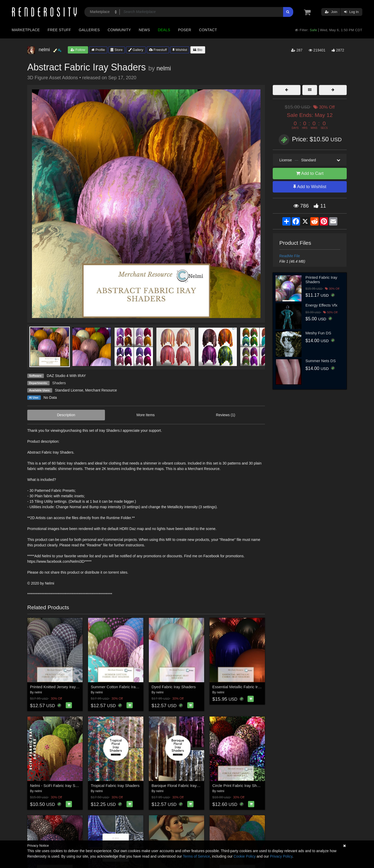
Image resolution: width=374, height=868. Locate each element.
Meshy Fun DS (318, 333)
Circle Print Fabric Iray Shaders (239, 786)
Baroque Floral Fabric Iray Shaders (182, 786)
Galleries (89, 30)
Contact (208, 30)
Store (117, 50)
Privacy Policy (281, 856)
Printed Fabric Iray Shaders (321, 280)
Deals (164, 30)
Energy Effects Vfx (321, 305)
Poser (185, 30)
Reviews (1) (226, 415)
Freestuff (158, 50)
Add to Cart (310, 173)
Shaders (59, 383)
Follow (78, 50)
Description (66, 415)
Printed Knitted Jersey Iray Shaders (61, 687)
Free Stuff (59, 30)
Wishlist (180, 50)
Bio (198, 50)
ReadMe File (290, 256)
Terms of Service (196, 856)
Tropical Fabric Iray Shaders (115, 786)
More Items (146, 415)
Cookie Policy (245, 856)
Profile (98, 50)
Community (119, 30)
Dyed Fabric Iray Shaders (174, 687)
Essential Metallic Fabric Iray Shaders (245, 687)
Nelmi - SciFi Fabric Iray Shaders (59, 786)
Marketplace (26, 30)
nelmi (164, 68)
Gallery (136, 50)
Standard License (69, 390)
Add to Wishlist (310, 187)
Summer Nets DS (321, 361)
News (144, 30)
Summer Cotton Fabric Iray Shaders (122, 687)
